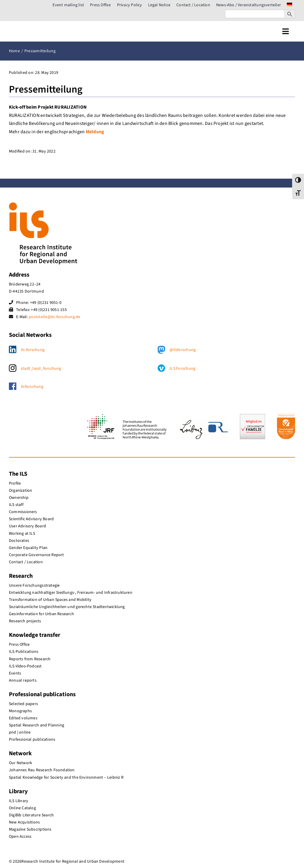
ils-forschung (33, 350)
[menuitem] (289, 5)
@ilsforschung (183, 350)
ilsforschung (32, 387)
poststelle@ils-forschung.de (54, 317)
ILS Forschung (182, 369)
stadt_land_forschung (41, 369)
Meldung (95, 132)
